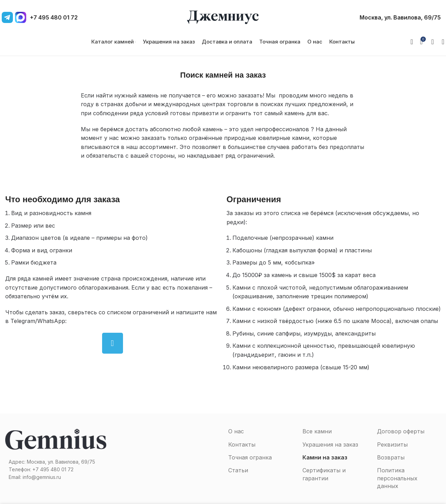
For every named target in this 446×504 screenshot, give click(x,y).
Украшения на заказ (330, 444)
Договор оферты (401, 431)
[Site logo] (223, 17)
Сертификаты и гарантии (324, 474)
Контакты (242, 444)
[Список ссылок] (56, 470)
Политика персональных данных (397, 478)
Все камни (317, 431)
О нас (236, 431)
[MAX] (21, 17)
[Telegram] (7, 17)
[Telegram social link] (113, 343)
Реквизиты (392, 444)
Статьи (238, 470)
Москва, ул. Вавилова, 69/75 (400, 17)
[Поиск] (441, 42)
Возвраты (391, 457)
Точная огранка (250, 457)
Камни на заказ (325, 457)
